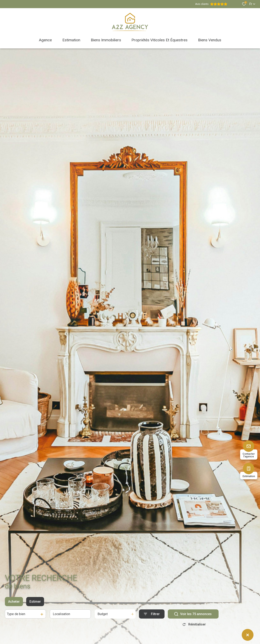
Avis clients (211, 4)
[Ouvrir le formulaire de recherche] (152, 616)
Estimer (35, 604)
